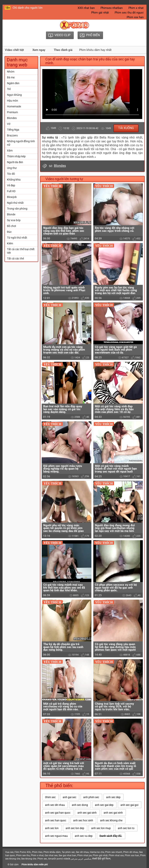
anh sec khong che (111, 820)
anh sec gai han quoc (58, 813)
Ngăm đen (13, 83)
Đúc (9, 232)
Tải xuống (126, 128)
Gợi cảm (14, 865)
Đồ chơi (11, 226)
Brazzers (12, 135)
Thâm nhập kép (16, 156)
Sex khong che (29, 859)
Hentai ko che (97, 852)
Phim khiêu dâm (52, 852)
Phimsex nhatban (112, 8)
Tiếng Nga (13, 130)
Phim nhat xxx (116, 855)
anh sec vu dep (84, 836)
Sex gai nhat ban (67, 855)
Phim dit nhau (131, 852)
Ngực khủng (14, 95)
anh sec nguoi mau (56, 836)
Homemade (14, 106)
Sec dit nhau (82, 852)
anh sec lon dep (75, 828)
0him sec (50, 797)
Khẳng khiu (14, 180)
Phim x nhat (136, 8)
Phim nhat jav (84, 855)
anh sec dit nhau (55, 805)
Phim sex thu (23, 855)
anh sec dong (80, 805)
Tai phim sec (68, 852)
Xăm (10, 151)
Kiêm (10, 243)
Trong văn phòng (17, 209)
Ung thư (12, 168)
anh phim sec (91, 797)
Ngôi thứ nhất (15, 203)
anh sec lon (52, 828)
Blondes (12, 118)
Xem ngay (39, 50)
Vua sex (9, 852)
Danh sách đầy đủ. (111, 836)
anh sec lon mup (101, 828)
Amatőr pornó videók (59, 859)
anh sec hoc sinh (83, 820)
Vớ (9, 124)
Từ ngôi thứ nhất (17, 238)
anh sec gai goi (129, 805)
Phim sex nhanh (114, 852)
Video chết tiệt (14, 50)
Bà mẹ (11, 77)
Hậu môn (13, 101)
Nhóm (11, 72)
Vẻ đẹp (11, 185)
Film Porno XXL (23, 852)
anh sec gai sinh (87, 813)
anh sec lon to (126, 828)
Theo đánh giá (63, 50)
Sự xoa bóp (14, 220)
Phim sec (42, 859)
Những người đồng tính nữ (21, 143)
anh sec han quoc (56, 820)
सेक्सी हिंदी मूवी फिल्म (101, 859)
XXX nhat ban (86, 8)
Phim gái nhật (100, 13)
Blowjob (12, 197)
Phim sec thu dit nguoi (129, 13)
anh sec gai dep (104, 805)
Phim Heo (37, 852)
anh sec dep (113, 797)
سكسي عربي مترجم (81, 859)
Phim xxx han (135, 17)
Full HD (11, 191)
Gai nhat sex (51, 855)
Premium (12, 112)
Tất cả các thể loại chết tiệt (21, 251)
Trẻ (9, 89)
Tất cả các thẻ (15, 259)
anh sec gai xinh (113, 813)
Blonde (11, 214)
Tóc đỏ (11, 174)
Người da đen (15, 162)
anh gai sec (69, 797)
